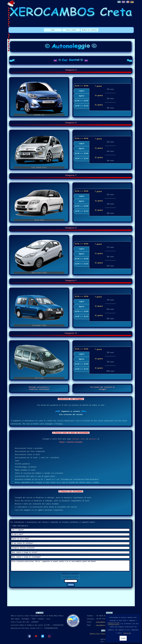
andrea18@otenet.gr (103, 622)
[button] (39, 97)
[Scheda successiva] (129, 60)
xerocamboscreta (102, 625)
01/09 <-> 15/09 (82, 101)
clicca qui (127, 633)
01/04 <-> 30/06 (82, 86)
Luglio (82, 91)
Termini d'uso (113, 624)
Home (53, 30)
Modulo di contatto (89, 30)
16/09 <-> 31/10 (82, 106)
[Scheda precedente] (12, 60)
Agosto (82, 96)
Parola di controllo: (71, 574)
